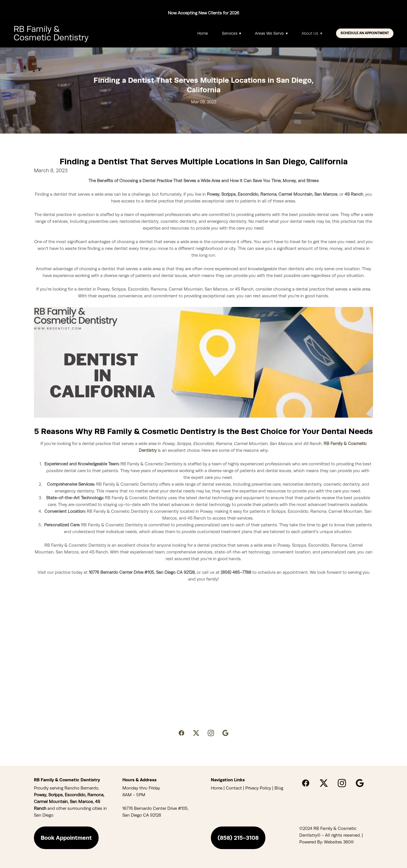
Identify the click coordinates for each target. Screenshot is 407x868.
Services (232, 33)
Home (203, 33)
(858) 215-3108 (238, 838)
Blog (279, 788)
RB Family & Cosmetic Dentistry (51, 33)
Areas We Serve (271, 33)
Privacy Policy (258, 788)
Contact (234, 788)
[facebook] (181, 733)
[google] (226, 733)
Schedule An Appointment (365, 33)
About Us (312, 33)
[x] (196, 733)
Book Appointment (66, 838)
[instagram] (211, 733)
